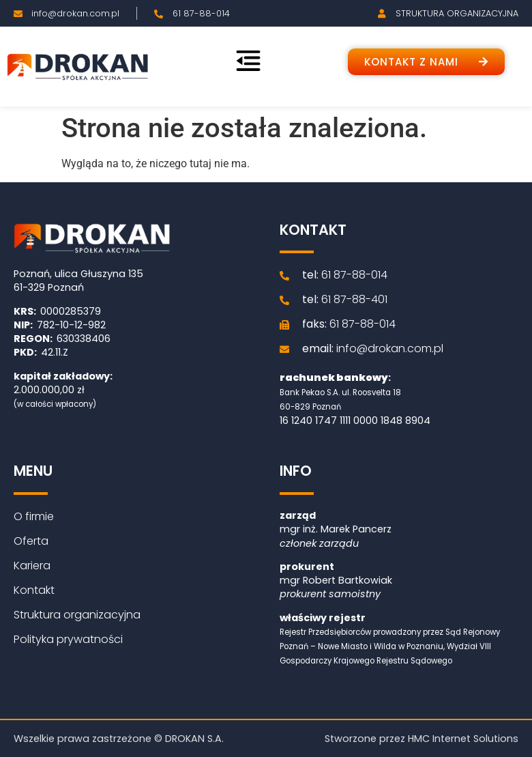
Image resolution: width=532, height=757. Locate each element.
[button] (426, 62)
